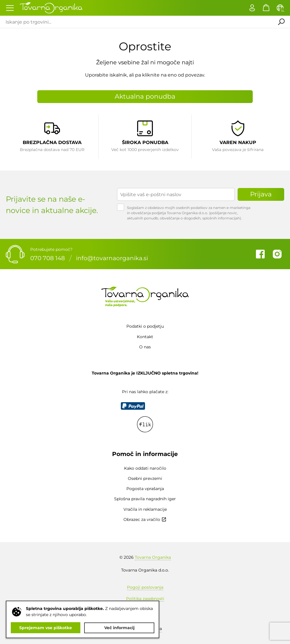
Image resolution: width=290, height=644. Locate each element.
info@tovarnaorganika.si (112, 258)
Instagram (277, 254)
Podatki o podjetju (145, 326)
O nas (145, 347)
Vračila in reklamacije (145, 509)
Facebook (260, 254)
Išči (281, 22)
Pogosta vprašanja (145, 489)
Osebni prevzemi (145, 478)
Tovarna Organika (153, 557)
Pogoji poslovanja (145, 587)
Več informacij (119, 628)
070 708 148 (48, 258)
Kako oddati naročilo (145, 468)
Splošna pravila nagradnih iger (145, 499)
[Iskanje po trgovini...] (136, 22)
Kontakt (145, 337)
